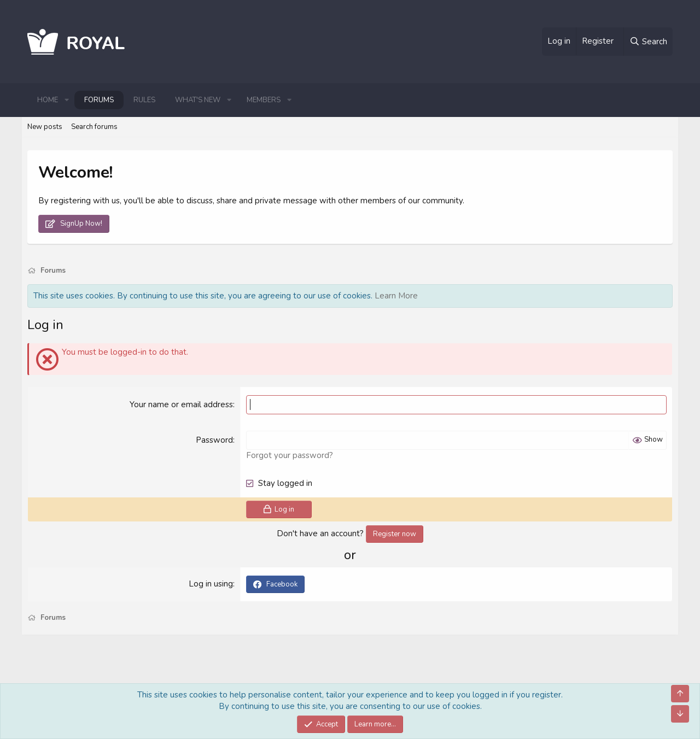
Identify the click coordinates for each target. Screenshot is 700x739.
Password (214, 440)
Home (48, 100)
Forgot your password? (290, 455)
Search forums (94, 127)
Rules (144, 100)
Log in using (211, 584)
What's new (198, 100)
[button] (67, 100)
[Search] (648, 42)
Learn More (396, 296)
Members (264, 100)
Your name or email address (181, 404)
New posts (45, 127)
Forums (99, 100)
